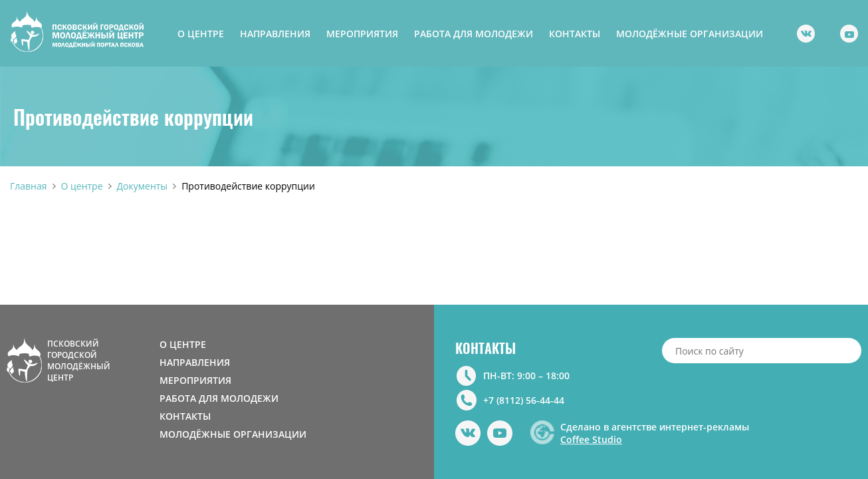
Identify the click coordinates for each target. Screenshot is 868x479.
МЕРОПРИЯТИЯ (362, 34)
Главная (29, 186)
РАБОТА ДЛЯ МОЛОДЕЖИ (474, 34)
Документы (143, 186)
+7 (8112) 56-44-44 (524, 400)
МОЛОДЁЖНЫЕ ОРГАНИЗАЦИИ (690, 34)
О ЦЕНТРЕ (201, 34)
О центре (82, 186)
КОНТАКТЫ (575, 34)
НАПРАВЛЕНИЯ (275, 34)
